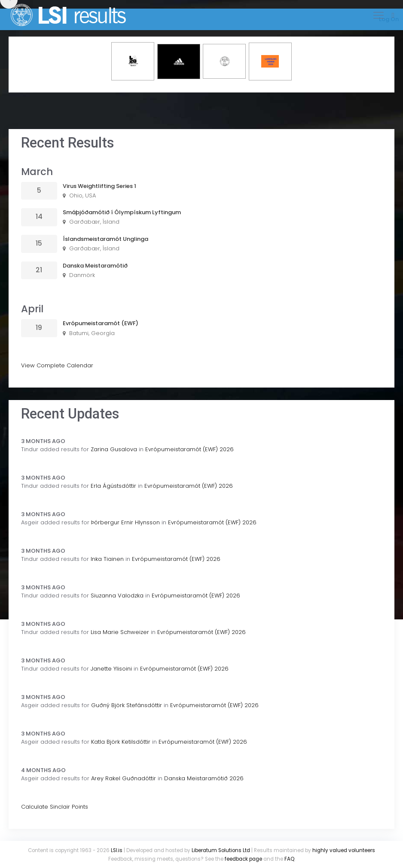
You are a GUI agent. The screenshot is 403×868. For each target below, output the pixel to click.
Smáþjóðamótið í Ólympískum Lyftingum (122, 212)
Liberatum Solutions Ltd (221, 850)
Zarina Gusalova (114, 449)
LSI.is (117, 850)
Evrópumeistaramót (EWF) (101, 323)
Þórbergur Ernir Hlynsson (125, 522)
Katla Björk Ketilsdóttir (121, 742)
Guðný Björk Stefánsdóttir (127, 705)
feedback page (243, 859)
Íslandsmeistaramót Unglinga (105, 239)
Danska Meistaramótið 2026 (204, 778)
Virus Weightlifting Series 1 (99, 186)
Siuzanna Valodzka (117, 596)
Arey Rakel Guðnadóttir (124, 778)
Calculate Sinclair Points (55, 807)
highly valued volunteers (344, 850)
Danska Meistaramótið (95, 266)
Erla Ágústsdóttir (113, 486)
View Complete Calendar (57, 365)
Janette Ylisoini (111, 669)
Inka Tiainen (107, 559)
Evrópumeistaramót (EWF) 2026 (189, 449)
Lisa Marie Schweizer (120, 632)
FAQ (289, 859)
